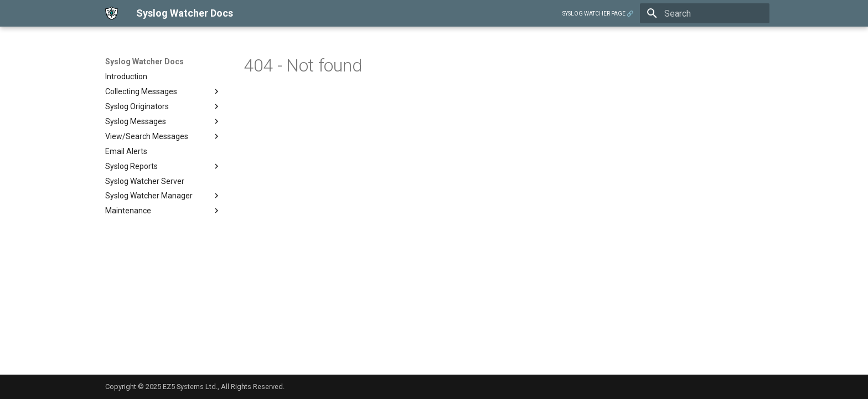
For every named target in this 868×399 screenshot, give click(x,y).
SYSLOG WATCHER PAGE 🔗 (598, 14)
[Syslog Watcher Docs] (112, 13)
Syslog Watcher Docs (144, 62)
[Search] (705, 13)
